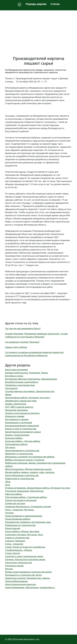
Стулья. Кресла (13, 553)
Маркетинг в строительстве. (19, 454)
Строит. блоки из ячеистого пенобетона (25, 547)
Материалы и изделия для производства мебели (30, 457)
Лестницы (10, 447)
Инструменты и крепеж (17, 419)
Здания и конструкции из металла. (22, 413)
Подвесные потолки (15, 503)
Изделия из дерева (15, 416)
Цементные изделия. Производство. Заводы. (28, 578)
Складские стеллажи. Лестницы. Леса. (24, 535)
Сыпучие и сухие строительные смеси (24, 556)
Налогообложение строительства (22, 475)
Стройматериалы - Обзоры (19, 550)
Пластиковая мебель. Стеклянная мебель (26, 497)
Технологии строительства (18, 563)
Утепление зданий (14, 566)
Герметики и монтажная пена (20, 385)
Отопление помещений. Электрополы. (24, 491)
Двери (8, 394)
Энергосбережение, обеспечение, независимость (30, 587)
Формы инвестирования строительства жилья (28, 572)
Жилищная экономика (16, 410)
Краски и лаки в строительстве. (21, 429)
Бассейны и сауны (14, 376)
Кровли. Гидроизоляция (17, 435)
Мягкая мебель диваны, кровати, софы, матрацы (30, 472)
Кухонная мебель (14, 438)
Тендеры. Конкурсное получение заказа (25, 559)
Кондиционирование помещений (22, 426)
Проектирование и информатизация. (24, 516)
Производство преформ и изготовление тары (28, 522)
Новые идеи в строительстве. (20, 479)
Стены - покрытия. (14, 544)
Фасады (9, 569)
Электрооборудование (16, 581)
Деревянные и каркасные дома (21, 401)
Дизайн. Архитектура (16, 404)
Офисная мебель (14, 494)
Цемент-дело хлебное (16, 347)
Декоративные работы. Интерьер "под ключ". (28, 398)
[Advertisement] (38, 32)
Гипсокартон (11, 388)
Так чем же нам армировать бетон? (23, 328)
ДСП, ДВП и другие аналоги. (19, 407)
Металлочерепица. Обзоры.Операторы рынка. (28, 469)
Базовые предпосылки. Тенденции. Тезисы (27, 373)
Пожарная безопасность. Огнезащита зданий (28, 507)
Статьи (55, 4)
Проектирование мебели (18, 519)
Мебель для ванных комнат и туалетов (25, 460)
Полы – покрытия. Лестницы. (20, 510)
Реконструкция (13, 528)
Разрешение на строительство (20, 525)
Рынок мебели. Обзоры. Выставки (22, 531)
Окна (8, 485)
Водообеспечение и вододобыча (22, 382)
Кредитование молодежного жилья (23, 432)
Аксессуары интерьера (16, 370)
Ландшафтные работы (16, 444)
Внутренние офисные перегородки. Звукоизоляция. (31, 379)
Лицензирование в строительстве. (22, 451)
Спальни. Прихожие (15, 541)
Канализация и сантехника (19, 423)
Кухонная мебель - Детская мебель (23, 441)
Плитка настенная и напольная (21, 500)
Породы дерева (36, 4)
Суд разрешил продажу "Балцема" (22, 342)
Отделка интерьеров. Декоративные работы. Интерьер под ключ (38, 488)
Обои (8, 482)
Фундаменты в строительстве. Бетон (23, 575)
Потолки (9, 513)
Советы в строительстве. (17, 538)
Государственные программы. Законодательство (30, 391)
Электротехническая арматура (20, 584)
